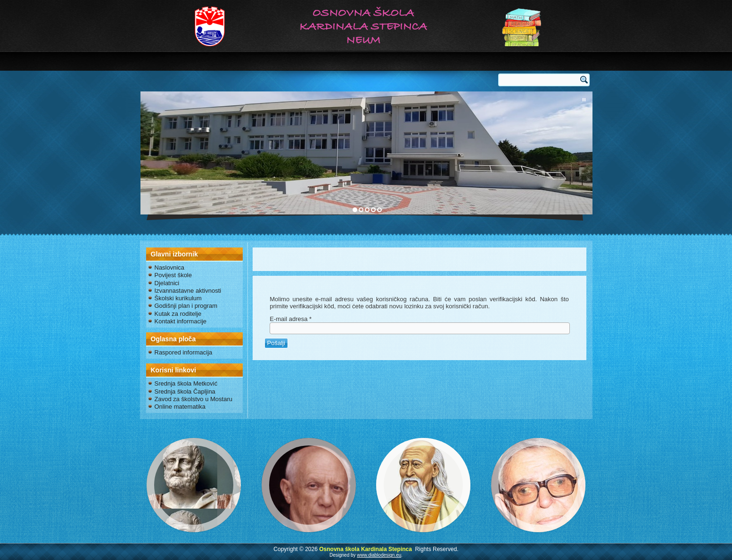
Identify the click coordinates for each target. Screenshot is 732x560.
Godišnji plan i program (186, 306)
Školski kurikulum (178, 298)
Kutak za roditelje (178, 314)
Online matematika (180, 407)
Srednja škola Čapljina (185, 391)
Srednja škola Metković (186, 383)
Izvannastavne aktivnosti (188, 291)
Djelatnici (167, 283)
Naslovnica (170, 268)
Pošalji (276, 343)
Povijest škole (173, 275)
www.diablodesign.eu (379, 555)
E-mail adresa (291, 319)
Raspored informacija (184, 352)
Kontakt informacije (181, 321)
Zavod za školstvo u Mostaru (193, 399)
